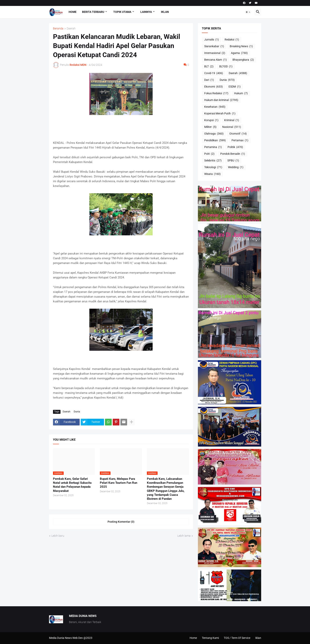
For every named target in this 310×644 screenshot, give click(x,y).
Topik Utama (122, 12)
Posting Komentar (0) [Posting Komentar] (121, 522)
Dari (209, 80)
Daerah (71, 29)
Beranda (58, 29)
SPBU (233, 161)
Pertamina (213, 147)
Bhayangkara (243, 60)
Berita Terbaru (93, 12)
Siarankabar (214, 46)
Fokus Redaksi (216, 93)
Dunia (77, 412)
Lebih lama (184, 536)
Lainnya (146, 12)
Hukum (241, 93)
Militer (210, 127)
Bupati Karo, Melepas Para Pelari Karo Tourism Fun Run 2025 (119, 483)
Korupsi (211, 120)
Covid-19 (214, 73)
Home (73, 12)
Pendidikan (215, 140)
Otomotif (238, 134)
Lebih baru (58, 536)
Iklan (165, 12)
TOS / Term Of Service (237, 638)
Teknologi (213, 167)
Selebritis (213, 161)
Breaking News (241, 46)
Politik (235, 147)
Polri (209, 154)
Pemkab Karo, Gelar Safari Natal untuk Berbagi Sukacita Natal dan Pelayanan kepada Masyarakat (72, 485)
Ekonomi (214, 87)
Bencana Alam (215, 60)
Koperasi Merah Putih (220, 114)
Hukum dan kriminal (221, 100)
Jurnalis (212, 40)
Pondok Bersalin (233, 154)
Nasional (232, 127)
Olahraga (214, 134)
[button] (248, 12)
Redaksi (232, 40)
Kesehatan (215, 107)
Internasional (215, 53)
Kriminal (232, 120)
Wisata (212, 174)
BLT (209, 67)
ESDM (235, 87)
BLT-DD (226, 67)
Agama (239, 53)
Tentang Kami (210, 638)
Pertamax (240, 140)
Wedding (236, 167)
